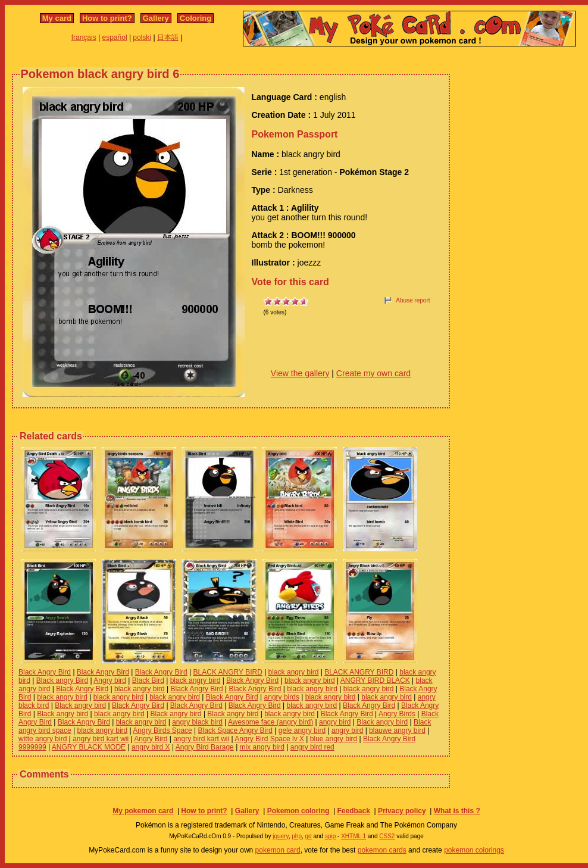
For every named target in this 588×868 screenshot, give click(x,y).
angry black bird (197, 722)
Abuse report (413, 300)
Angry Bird (151, 739)
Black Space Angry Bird (235, 730)
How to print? (107, 18)
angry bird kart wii (101, 739)
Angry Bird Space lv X (269, 739)
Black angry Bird (62, 680)
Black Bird (148, 680)
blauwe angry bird (397, 730)
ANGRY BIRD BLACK (375, 680)
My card (57, 18)
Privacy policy (402, 811)
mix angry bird (262, 747)
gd (309, 836)
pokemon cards (382, 850)
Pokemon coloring (298, 811)
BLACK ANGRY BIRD (228, 672)
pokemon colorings (474, 850)
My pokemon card (143, 811)
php (297, 836)
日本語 (168, 38)
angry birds (282, 697)
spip (330, 836)
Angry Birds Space (162, 730)
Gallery (156, 18)
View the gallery (300, 373)
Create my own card (373, 373)
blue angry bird (334, 739)
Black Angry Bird (45, 672)
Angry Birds (397, 714)
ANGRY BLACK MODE (89, 747)
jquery (281, 836)
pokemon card (278, 850)
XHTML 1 (354, 836)
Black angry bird (80, 705)
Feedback (353, 811)
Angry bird (110, 680)
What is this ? (457, 811)
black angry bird (294, 672)
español (115, 38)
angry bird (335, 722)
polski (142, 38)
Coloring (196, 18)
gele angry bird (302, 730)
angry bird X (151, 747)
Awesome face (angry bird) (270, 722)
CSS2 (387, 836)
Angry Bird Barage (205, 747)
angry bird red (312, 747)
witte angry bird (43, 739)
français (84, 38)
